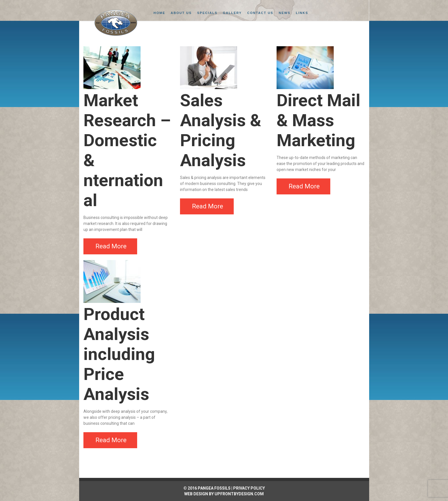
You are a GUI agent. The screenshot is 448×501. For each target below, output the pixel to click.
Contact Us (260, 13)
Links (302, 13)
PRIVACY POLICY (249, 488)
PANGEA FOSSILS (214, 488)
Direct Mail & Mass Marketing (318, 120)
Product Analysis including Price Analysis (119, 354)
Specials (207, 13)
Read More (111, 246)
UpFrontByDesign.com (239, 494)
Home (160, 13)
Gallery (232, 13)
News (285, 13)
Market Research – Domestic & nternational (127, 150)
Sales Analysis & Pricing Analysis (221, 130)
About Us (181, 13)
